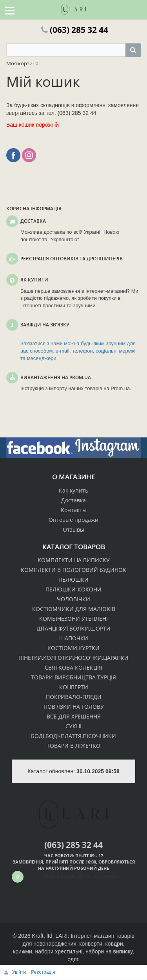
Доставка (73, 500)
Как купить (73, 490)
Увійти (20, 972)
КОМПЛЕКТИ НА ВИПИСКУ (74, 560)
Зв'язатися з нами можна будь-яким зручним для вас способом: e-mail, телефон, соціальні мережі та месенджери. (78, 351)
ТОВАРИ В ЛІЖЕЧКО (73, 746)
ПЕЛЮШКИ (73, 580)
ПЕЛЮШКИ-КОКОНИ (73, 589)
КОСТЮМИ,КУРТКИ (73, 648)
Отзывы (73, 529)
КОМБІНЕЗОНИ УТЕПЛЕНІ (73, 619)
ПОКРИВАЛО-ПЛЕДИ (74, 697)
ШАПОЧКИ (74, 638)
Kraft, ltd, (43, 936)
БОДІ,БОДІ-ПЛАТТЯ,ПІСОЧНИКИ (73, 736)
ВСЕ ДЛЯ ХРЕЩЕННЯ (74, 716)
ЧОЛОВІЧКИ (73, 599)
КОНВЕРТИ (74, 687)
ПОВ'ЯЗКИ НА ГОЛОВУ (74, 707)
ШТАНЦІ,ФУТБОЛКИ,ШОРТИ (73, 628)
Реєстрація (43, 972)
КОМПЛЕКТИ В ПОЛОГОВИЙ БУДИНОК (73, 570)
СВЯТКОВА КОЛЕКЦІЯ (73, 667)
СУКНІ (73, 726)
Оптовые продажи (73, 520)
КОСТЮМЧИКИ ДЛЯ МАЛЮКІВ (74, 609)
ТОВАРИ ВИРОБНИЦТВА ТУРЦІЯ (73, 677)
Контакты (74, 510)
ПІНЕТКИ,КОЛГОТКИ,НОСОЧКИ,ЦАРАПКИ (73, 658)
